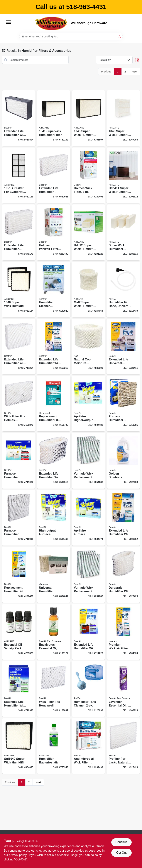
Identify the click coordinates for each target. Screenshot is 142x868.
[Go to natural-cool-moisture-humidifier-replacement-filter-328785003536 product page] (89, 347)
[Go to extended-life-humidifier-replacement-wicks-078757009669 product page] (19, 232)
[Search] (119, 36)
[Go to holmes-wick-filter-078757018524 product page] (89, 175)
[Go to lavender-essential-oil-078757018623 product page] (123, 689)
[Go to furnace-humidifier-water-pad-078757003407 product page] (19, 518)
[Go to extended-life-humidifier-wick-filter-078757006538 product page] (19, 347)
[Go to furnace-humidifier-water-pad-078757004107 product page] (123, 404)
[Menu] (9, 22)
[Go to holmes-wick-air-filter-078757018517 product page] (54, 232)
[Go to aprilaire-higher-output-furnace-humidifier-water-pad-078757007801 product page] (89, 404)
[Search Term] (71, 37)
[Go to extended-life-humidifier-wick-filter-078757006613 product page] (54, 347)
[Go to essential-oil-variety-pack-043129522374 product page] (19, 632)
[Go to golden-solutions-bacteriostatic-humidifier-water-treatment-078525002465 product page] (123, 461)
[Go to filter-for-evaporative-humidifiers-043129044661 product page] (19, 175)
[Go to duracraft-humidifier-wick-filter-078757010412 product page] (123, 575)
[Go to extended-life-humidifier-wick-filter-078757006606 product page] (19, 689)
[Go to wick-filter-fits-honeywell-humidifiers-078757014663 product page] (54, 689)
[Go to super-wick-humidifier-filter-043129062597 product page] (123, 118)
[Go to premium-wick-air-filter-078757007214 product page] (123, 632)
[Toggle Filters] (137, 60)
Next (135, 72)
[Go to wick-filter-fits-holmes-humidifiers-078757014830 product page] (19, 404)
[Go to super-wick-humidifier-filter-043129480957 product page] (123, 232)
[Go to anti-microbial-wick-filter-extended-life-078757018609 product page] (89, 746)
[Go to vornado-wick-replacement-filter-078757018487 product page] (89, 461)
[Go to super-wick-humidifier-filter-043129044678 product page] (19, 290)
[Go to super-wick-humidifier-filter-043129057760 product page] (19, 746)
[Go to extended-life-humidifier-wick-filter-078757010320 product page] (54, 461)
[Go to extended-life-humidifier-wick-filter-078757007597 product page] (123, 518)
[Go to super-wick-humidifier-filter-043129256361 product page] (123, 175)
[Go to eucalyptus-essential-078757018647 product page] (54, 632)
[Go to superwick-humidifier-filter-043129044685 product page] (54, 118)
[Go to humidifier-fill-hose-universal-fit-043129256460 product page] (123, 290)
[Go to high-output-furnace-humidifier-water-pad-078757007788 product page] (54, 518)
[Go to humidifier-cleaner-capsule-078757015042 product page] (54, 290)
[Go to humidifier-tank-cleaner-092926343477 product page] (89, 689)
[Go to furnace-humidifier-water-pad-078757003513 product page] (19, 461)
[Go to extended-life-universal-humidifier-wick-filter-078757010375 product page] (123, 347)
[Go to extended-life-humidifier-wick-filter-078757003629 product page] (89, 632)
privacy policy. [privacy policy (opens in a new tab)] (18, 855)
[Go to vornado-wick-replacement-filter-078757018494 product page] (89, 575)
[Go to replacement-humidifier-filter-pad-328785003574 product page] (54, 404)
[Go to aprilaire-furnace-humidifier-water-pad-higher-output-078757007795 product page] (89, 518)
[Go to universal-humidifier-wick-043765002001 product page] (54, 575)
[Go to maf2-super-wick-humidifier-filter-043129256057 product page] (89, 290)
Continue (121, 842)
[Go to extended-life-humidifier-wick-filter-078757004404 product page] (19, 118)
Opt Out (121, 853)
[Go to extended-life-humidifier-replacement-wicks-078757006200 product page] (54, 175)
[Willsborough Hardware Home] (52, 23)
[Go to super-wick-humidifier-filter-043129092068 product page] (89, 118)
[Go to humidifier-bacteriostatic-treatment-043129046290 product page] (54, 746)
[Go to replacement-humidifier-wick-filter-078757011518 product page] (19, 575)
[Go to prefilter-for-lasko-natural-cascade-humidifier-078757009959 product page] (123, 746)
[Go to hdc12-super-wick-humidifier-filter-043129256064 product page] (89, 232)
